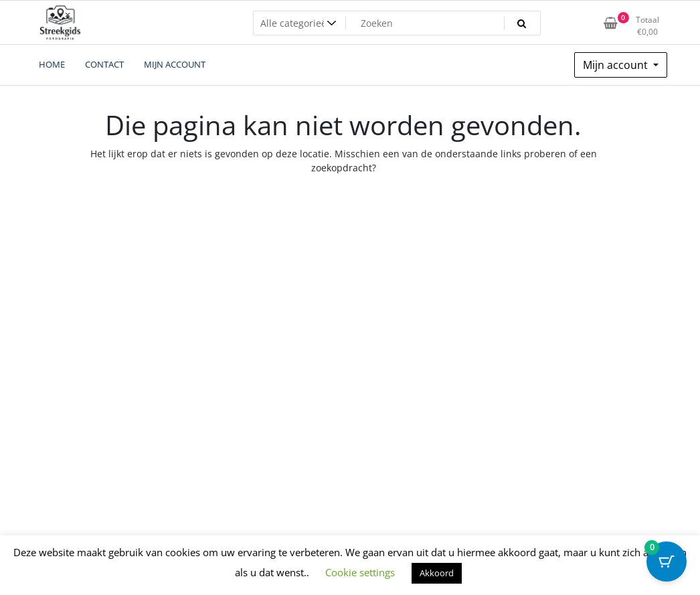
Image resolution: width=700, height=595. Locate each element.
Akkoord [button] (437, 573)
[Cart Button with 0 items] (667, 562)
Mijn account (617, 65)
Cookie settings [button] (360, 572)
